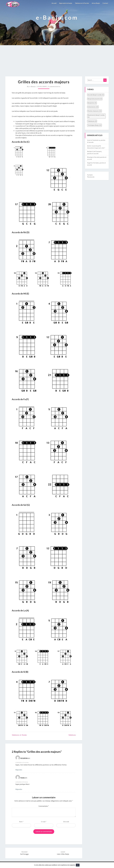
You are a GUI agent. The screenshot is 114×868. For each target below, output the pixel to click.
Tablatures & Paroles (82, 3)
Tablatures (72, 735)
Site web (66, 822)
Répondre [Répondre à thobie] (19, 789)
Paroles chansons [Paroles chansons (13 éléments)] (94, 111)
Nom (21, 822)
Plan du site (91, 177)
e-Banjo (32, 86)
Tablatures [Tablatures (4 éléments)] (92, 121)
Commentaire (44, 806)
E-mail (44, 822)
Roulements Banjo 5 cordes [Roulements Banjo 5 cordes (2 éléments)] (96, 116)
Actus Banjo (96, 3)
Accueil (54, 3)
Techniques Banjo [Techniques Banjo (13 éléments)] (94, 125)
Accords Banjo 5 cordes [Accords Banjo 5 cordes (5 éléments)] (96, 95)
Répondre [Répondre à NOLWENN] (19, 770)
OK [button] (78, 865)
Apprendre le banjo (66, 3)
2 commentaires (54, 86)
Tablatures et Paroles (19, 735)
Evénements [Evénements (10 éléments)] (93, 107)
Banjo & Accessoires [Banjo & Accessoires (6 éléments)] (95, 99)
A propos (90, 175)
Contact (105, 3)
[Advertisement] (57, 63)
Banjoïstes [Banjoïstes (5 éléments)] (92, 103)
